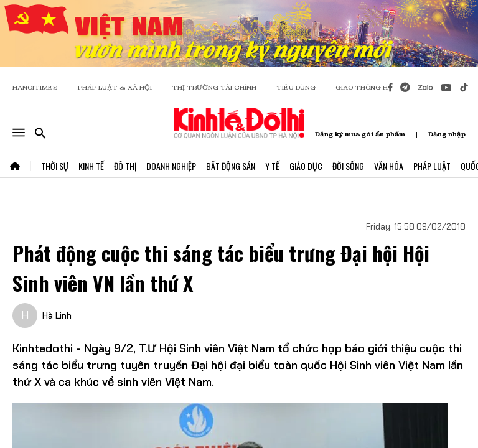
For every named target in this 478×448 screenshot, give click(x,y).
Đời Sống (348, 166)
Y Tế (272, 166)
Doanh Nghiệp (171, 166)
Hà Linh (57, 315)
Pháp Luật (432, 166)
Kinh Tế (91, 166)
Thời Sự (55, 166)
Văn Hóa (389, 166)
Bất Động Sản (231, 166)
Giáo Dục (306, 166)
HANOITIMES (35, 87)
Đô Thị (125, 166)
